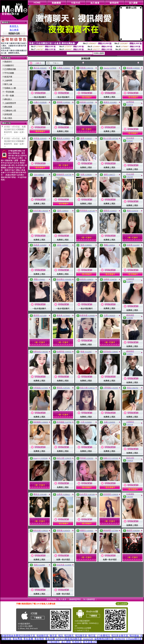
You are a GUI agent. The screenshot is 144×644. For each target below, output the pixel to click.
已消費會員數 (10, 69)
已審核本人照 (10, 111)
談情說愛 (8, 114)
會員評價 (8, 77)
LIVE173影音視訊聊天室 (69, 639)
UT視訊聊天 (54, 642)
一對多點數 (9, 92)
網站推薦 (8, 107)
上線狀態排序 (10, 103)
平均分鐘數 (9, 73)
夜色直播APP (90, 642)
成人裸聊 (66, 642)
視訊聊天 (69, 636)
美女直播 (28, 639)
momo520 (88, 639)
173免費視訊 (103, 636)
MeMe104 (120, 639)
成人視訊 (8, 118)
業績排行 (8, 62)
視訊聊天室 (81, 636)
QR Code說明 (122, 604)
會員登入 (14, 26)
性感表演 (77, 642)
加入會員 (14, 30)
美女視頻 (39, 639)
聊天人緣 (8, 84)
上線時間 (8, 80)
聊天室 (53, 636)
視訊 (61, 636)
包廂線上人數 (10, 88)
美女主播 (50, 639)
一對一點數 (9, 96)
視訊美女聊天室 (120, 636)
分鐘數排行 (9, 65)
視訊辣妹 (134, 636)
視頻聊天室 (42, 636)
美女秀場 (17, 639)
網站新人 (8, 99)
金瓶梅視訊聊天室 (104, 639)
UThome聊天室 (134, 639)
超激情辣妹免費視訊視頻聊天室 (18, 636)
